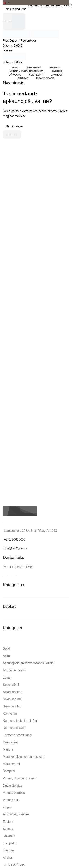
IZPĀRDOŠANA (14, 865)
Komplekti (10, 843)
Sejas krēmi (11, 685)
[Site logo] (17, 34)
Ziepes (7, 807)
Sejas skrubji (12, 706)
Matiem (8, 750)
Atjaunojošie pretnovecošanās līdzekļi (29, 663)
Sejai (6, 649)
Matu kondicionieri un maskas (23, 757)
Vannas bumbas (14, 793)
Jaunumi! (9, 850)
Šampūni (9, 771)
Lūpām (8, 677)
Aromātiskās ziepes (16, 814)
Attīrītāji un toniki (14, 670)
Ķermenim (10, 714)
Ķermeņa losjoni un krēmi (20, 721)
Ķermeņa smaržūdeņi (17, 735)
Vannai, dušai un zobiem (20, 778)
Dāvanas (9, 836)
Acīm (6, 656)
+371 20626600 (15, 540)
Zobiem (8, 822)
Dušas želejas (12, 786)
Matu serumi (11, 764)
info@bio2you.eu (15, 548)
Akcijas (8, 858)
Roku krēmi (11, 742)
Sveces (8, 829)
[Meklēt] (36, 9)
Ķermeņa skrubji (14, 728)
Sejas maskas (12, 692)
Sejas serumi (12, 699)
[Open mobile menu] (8, 50)
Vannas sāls (11, 800)
